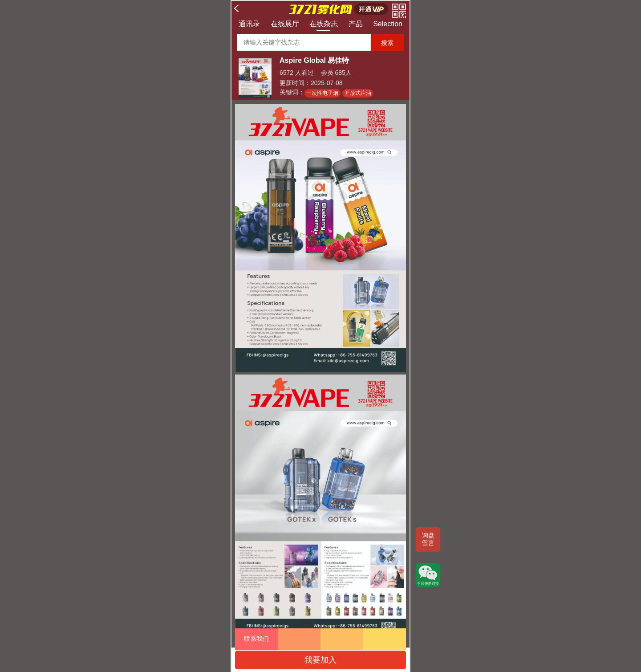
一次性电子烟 (322, 93)
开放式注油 (358, 93)
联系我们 (256, 639)
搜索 (387, 43)
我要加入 (320, 660)
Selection (388, 24)
